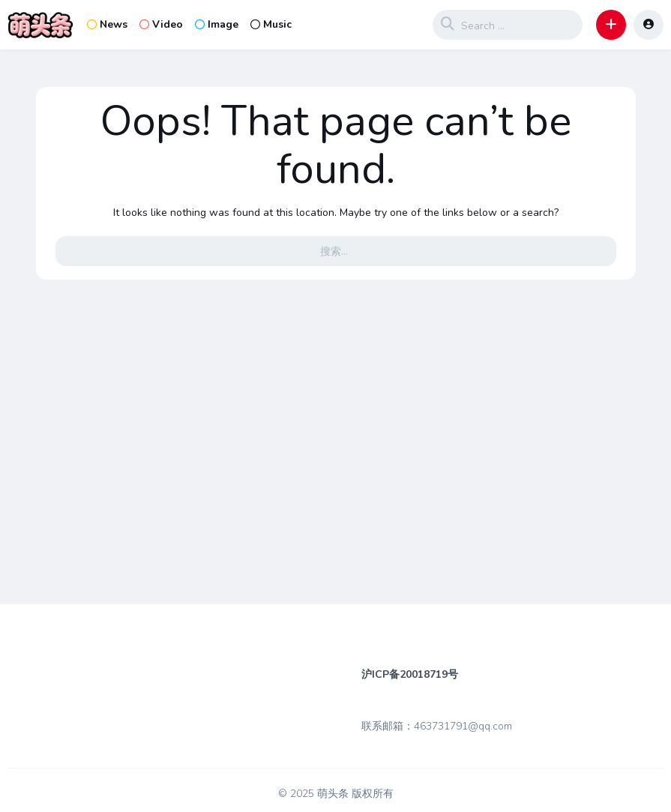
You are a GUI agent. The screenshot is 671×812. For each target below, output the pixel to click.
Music (271, 24)
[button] (611, 25)
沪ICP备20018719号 (410, 674)
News (107, 24)
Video (161, 24)
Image (217, 24)
